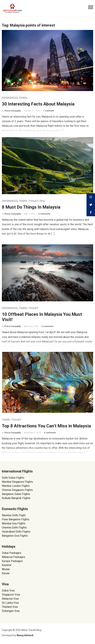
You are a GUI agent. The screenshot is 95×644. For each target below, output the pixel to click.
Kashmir (7, 565)
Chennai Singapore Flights (17, 490)
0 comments (44, 214)
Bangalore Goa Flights (15, 536)
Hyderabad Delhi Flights (16, 532)
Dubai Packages (12, 553)
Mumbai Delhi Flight (14, 515)
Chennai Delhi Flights (14, 528)
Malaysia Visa (10, 599)
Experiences (10, 98)
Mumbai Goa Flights (14, 523)
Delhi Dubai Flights (13, 478)
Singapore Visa (11, 595)
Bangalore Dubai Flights (16, 494)
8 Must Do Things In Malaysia (31, 207)
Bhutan (6, 569)
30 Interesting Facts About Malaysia (38, 104)
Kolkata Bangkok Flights (16, 498)
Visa (42, 201)
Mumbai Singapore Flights (17, 482)
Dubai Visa (8, 590)
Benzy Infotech (25, 635)
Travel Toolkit (28, 201)
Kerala (6, 573)
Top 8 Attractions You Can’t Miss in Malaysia (46, 426)
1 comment (49, 111)
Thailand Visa (10, 607)
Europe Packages (12, 561)
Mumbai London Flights (16, 486)
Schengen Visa (11, 611)
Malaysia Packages (13, 557)
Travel (23, 98)
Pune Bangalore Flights (16, 519)
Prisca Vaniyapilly (13, 111)
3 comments (48, 326)
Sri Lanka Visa (11, 603)
